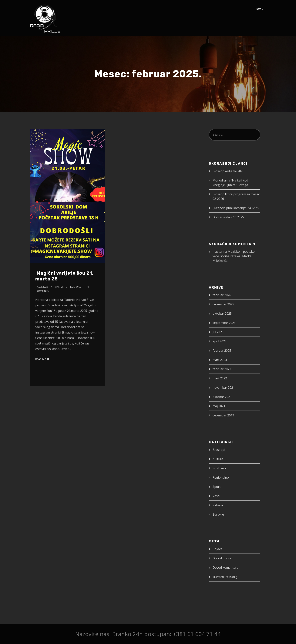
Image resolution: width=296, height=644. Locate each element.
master (59, 287)
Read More (42, 359)
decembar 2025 (223, 304)
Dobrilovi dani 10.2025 (228, 217)
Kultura (76, 287)
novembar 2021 (224, 388)
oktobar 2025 (222, 314)
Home (259, 9)
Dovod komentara (225, 568)
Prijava (217, 549)
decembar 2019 (223, 415)
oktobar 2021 (222, 397)
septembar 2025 (224, 323)
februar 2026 (222, 295)
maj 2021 (219, 406)
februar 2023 (222, 369)
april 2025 (220, 341)
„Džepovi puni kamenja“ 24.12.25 (236, 208)
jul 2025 (218, 332)
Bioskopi (219, 450)
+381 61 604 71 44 (197, 634)
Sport (217, 487)
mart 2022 (220, 378)
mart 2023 (220, 360)
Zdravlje (218, 514)
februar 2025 (222, 351)
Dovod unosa (222, 558)
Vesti (216, 496)
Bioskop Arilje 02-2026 (228, 171)
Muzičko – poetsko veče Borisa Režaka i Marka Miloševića (234, 256)
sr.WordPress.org (225, 577)
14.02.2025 (42, 287)
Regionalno (221, 477)
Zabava (218, 505)
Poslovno (219, 468)
